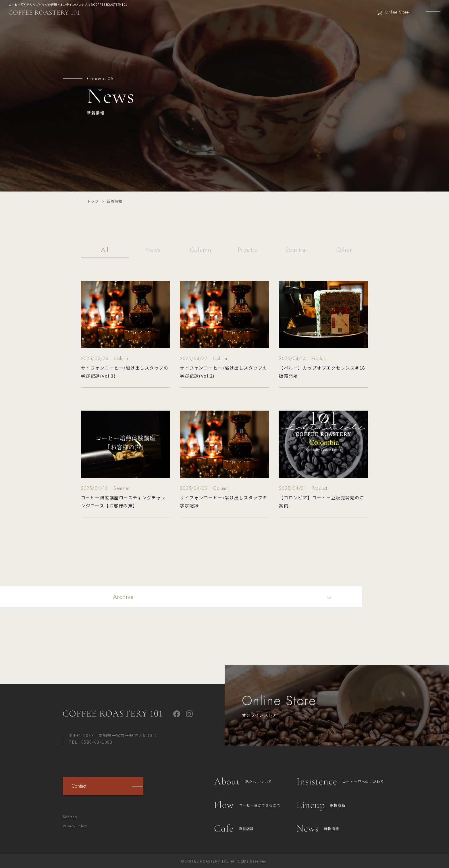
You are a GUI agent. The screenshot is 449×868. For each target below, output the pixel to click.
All (105, 250)
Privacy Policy (75, 826)
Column (201, 250)
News (153, 250)
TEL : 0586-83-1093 (91, 742)
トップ (93, 201)
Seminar (296, 250)
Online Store (393, 12)
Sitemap (70, 817)
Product (249, 250)
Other (344, 250)
